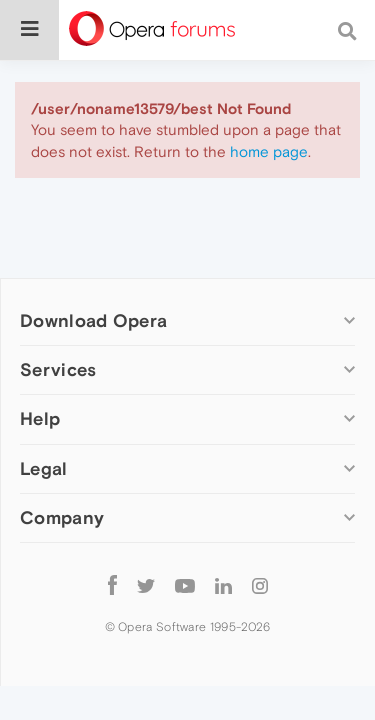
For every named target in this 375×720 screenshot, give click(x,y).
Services (58, 369)
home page (269, 151)
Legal (44, 468)
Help (40, 418)
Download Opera (93, 320)
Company (62, 517)
